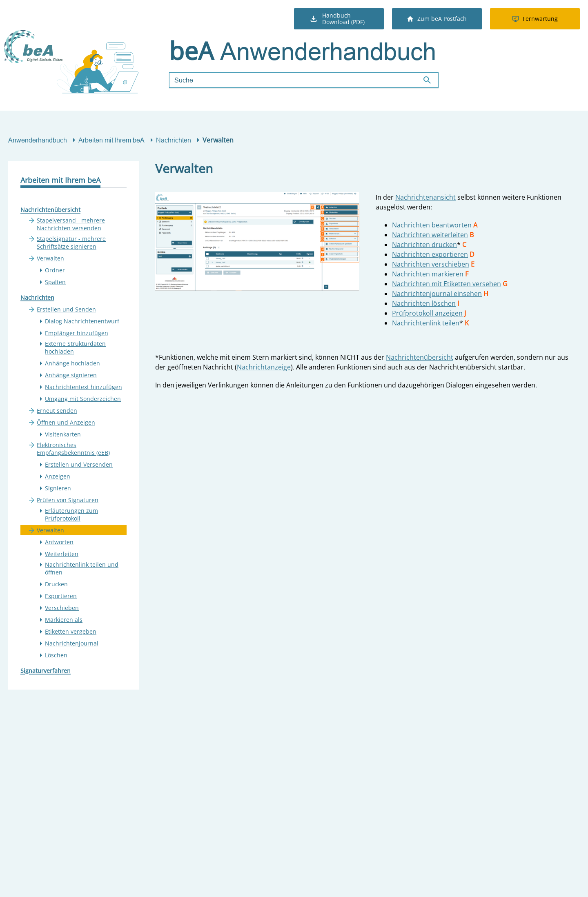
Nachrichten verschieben (431, 264)
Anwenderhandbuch (38, 140)
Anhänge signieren (71, 375)
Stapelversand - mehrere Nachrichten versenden (71, 224)
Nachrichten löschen (424, 303)
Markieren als (64, 620)
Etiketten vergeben (71, 631)
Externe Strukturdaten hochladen (75, 347)
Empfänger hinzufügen (77, 333)
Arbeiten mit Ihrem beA (111, 140)
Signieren (58, 488)
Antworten (59, 542)
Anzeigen (58, 476)
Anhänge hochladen (72, 363)
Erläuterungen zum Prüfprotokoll (71, 514)
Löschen (56, 655)
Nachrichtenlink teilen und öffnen (82, 568)
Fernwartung (535, 19)
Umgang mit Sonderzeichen (83, 399)
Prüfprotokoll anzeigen (427, 313)
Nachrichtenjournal (72, 643)
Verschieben (62, 608)
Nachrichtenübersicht (50, 210)
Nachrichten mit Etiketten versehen (447, 284)
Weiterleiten (62, 554)
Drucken (56, 584)
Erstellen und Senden (66, 309)
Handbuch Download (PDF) (337, 19)
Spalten (55, 282)
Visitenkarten (63, 434)
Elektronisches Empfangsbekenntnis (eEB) (73, 449)
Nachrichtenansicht (425, 197)
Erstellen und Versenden (79, 464)
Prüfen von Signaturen (68, 500)
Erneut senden (57, 411)
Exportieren (61, 596)
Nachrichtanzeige (264, 367)
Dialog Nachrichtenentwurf (82, 321)
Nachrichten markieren (428, 274)
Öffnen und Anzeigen (66, 422)
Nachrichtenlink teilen (426, 323)
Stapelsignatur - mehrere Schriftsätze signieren (71, 243)
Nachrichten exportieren (430, 254)
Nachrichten (174, 140)
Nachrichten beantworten (432, 225)
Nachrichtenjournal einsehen (437, 294)
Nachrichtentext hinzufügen (84, 387)
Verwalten (50, 258)
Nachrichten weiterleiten (430, 235)
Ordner (55, 270)
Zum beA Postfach (437, 19)
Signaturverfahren (46, 671)
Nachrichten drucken (424, 245)
